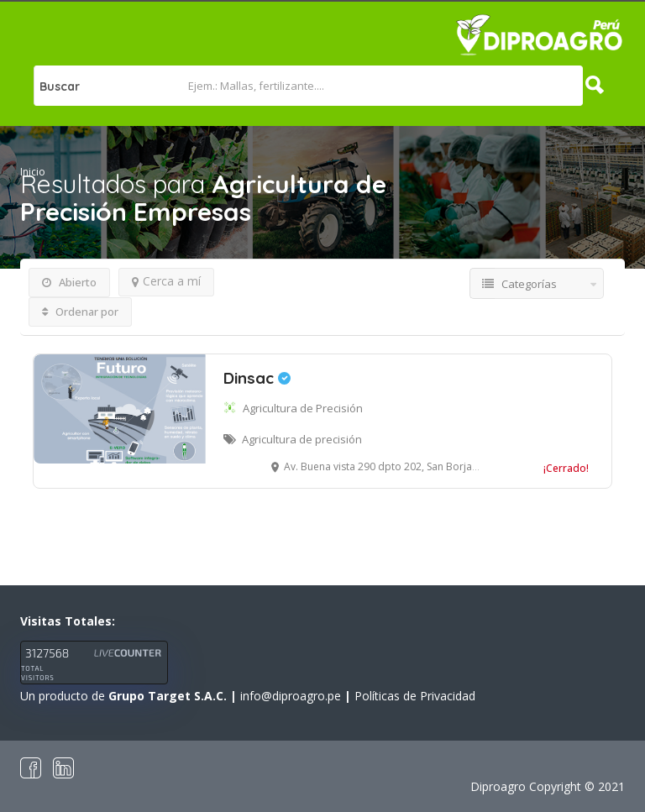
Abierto (69, 282)
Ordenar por (80, 312)
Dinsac (257, 378)
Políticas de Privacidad (415, 696)
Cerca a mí (166, 281)
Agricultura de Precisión (303, 408)
